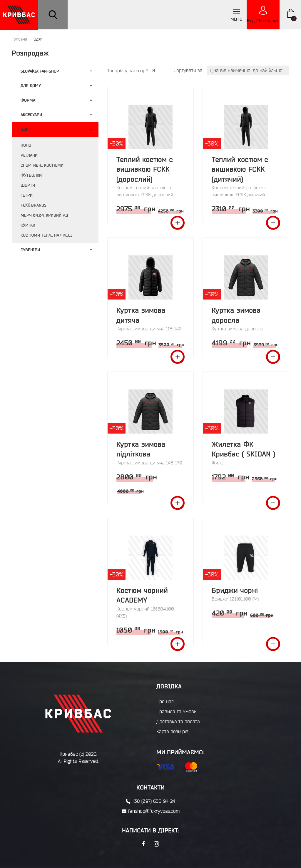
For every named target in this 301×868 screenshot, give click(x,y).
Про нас (165, 701)
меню (236, 14)
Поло (26, 145)
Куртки (28, 225)
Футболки (31, 175)
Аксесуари (31, 115)
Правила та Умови (177, 711)
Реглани (29, 155)
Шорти (28, 185)
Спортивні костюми (42, 165)
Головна (20, 39)
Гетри (27, 195)
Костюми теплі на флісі (46, 235)
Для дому (31, 86)
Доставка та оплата (178, 721)
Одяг (26, 129)
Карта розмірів (172, 731)
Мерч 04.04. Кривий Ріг (45, 215)
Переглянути (178, 223)
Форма (28, 100)
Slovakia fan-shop (40, 71)
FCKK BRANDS (34, 205)
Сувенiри (30, 250)
